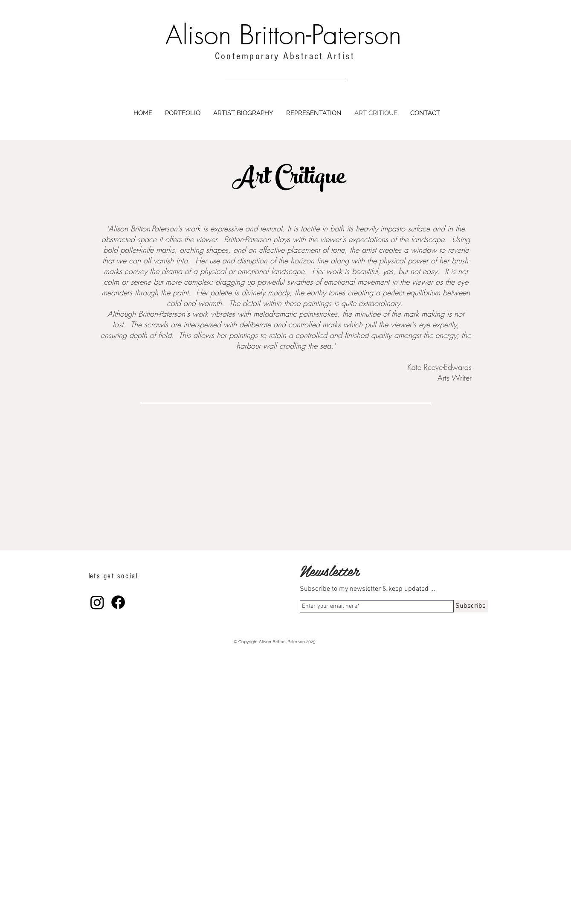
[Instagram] (97, 602)
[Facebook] (118, 602)
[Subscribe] (471, 606)
